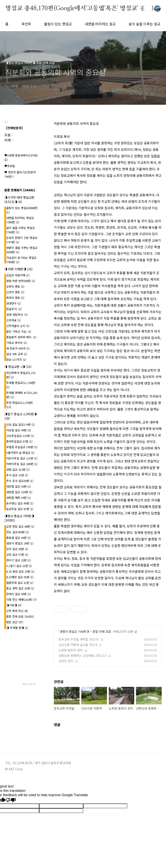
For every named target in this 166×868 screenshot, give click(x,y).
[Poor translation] (11, 800)
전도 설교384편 (18, 532)
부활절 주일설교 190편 (22, 447)
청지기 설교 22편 (18, 560)
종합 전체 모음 (102, 631)
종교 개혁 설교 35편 (20, 588)
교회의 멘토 (15, 286)
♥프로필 (10, 166)
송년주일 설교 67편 (20, 509)
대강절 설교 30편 (18, 486)
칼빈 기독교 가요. (19, 331)
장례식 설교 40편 (18, 594)
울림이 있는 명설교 (58, 24)
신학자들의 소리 (18, 326)
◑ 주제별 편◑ (17, 628)
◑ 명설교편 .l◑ (18, 367)
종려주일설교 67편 (19, 441)
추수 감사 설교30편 (20, 481)
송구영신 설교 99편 (20, 503)
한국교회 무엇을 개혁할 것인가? (79, 639)
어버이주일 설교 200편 (22, 464)
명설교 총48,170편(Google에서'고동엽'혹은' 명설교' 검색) (79, 8)
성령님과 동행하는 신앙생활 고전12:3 (82, 655)
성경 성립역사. (17, 315)
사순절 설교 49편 (18, 430)
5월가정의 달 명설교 (20, 453)
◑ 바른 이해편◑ (18, 269)
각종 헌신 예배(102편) (21, 600)
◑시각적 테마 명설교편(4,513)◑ (19, 200)
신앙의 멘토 (15, 292)
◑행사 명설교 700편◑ (74, 631)
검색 (147, 9)
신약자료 (14, 320)
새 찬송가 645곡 (18, 348)
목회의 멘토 (15, 298)
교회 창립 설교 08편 (20, 526)
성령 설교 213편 (18, 469)
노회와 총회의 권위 (70, 650)
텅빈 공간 (15, 622)
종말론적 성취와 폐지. (21, 337)
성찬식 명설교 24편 (20, 543)
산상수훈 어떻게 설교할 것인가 (78, 645)
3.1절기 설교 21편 (19, 566)
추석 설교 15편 (17, 475)
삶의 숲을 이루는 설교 (144, 24)
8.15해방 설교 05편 (20, 577)
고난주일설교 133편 (20, 436)
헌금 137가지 (16, 360)
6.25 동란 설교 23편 (20, 571)
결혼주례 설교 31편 (20, 583)
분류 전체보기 (20, 190)
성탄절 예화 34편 (18, 498)
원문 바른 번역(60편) (21, 281)
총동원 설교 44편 (18, 538)
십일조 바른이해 (18, 275)
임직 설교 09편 (17, 549)
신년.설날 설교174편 (21, 424)
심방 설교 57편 (17, 555)
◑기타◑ (14, 605)
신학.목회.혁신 (17, 611)
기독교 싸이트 (17, 343)
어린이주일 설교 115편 (22, 458)
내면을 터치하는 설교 (100, 24)
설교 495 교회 (17, 354)
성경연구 (14, 303)
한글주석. (14, 309)
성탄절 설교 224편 (19, 492)
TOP (157, 765)
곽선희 (26, 24)
